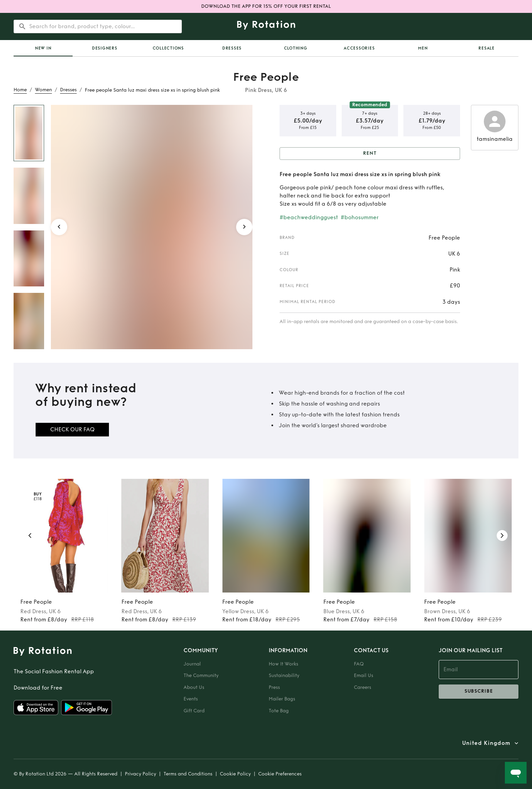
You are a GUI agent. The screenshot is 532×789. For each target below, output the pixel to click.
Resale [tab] (487, 48)
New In (43, 48)
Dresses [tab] (232, 48)
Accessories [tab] (359, 48)
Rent (370, 154)
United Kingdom (486, 743)
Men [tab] (423, 48)
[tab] (43, 48)
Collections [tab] (168, 48)
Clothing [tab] (296, 48)
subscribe (479, 692)
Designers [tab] (105, 48)
